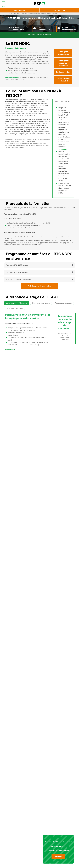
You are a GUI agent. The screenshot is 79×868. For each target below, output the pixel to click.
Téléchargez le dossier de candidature (63, 63)
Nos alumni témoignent (14, 308)
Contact (22, 721)
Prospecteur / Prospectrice (16, 388)
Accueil (10, 14)
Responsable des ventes (13, 826)
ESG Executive (64, 865)
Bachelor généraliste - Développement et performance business (30, 427)
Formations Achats (11, 787)
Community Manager (11, 807)
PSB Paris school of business (17, 865)
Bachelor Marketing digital (17, 418)
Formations (17, 14)
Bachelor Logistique (14, 420)
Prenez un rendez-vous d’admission (63, 80)
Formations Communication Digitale (17, 779)
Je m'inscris (43, 650)
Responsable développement (14, 834)
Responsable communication (14, 818)
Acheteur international (12, 829)
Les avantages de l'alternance (17, 303)
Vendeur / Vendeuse (15, 381)
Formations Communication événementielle (20, 782)
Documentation (20, 10)
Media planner (9, 832)
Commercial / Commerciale (17, 384)
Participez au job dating (63, 303)
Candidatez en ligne (63, 72)
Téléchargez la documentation (63, 53)
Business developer (14, 391)
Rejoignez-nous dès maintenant (39, 34)
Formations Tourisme (11, 774)
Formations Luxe (10, 776)
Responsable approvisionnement (16, 837)
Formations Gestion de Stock (14, 796)
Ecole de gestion (42, 865)
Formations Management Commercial (17, 798)
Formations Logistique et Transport (16, 793)
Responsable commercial (13, 812)
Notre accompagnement (41, 303)
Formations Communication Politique (17, 785)
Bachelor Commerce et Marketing (19, 425)
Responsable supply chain (13, 823)
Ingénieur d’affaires (14, 386)
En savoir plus (10, 350)
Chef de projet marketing (13, 821)
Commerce (63, 149)
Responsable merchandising (14, 840)
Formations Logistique (12, 790)
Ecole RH (54, 865)
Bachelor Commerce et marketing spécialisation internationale (30, 422)
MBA (32, 865)
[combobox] (45, 608)
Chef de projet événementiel (14, 815)
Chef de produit (10, 810)
